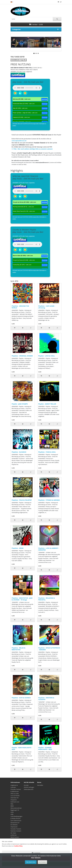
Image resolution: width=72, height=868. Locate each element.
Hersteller (40, 785)
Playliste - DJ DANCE (19, 452)
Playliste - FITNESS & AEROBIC (49, 500)
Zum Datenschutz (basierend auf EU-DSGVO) (16, 823)
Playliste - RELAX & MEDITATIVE (18, 649)
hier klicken (36, 858)
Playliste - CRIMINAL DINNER (22, 356)
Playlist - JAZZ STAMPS (20, 404)
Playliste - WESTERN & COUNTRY (46, 699)
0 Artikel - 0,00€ (36, 25)
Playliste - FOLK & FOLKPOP (22, 500)
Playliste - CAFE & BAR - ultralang (47, 307)
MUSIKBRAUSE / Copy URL (19, 60)
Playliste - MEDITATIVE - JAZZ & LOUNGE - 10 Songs (22, 599)
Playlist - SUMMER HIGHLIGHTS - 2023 (45, 748)
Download (44, 99)
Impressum (14, 827)
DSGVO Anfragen (29, 787)
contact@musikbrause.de (19, 141)
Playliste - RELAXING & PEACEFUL (47, 599)
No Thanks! (42, 862)
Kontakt (26, 785)
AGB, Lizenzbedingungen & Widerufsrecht (16, 816)
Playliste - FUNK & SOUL (47, 452)
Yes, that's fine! (31, 862)
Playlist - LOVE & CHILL (47, 356)
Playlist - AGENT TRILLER (47, 404)
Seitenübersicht (29, 789)
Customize (36, 853)
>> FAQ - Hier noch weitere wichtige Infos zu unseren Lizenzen (32, 149)
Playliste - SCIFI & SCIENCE (21, 698)
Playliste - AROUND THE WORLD (20, 307)
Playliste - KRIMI (18, 548)
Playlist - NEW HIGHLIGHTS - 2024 (22, 748)
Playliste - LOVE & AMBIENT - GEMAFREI (49, 549)
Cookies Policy (18, 846)
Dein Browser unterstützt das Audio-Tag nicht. (27, 88)
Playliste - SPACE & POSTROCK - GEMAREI (49, 649)
